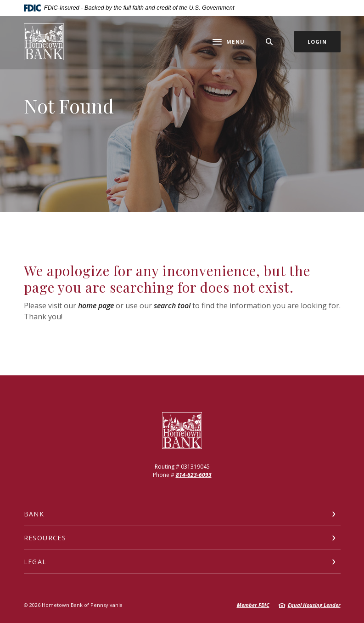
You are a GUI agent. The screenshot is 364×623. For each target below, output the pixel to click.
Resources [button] (45, 538)
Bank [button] (34, 514)
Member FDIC (253, 605)
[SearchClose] (269, 42)
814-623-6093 (194, 475)
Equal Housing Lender (314, 605)
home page (96, 306)
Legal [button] (35, 562)
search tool (172, 306)
